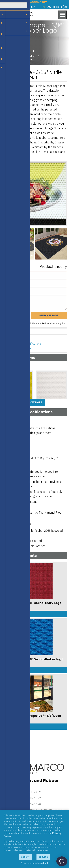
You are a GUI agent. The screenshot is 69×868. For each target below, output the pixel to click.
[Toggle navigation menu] (62, 15)
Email (17, 289)
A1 (5, 405)
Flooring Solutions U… (17, 51)
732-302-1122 (32, 798)
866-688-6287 (36, 2)
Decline (43, 857)
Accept (25, 857)
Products (9, 46)
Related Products (20, 348)
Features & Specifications (25, 344)
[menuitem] (8, 7)
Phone (16, 281)
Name (17, 273)
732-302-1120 (32, 804)
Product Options (19, 339)
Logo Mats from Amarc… (19, 56)
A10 (39, 405)
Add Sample (18, 411)
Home (7, 42)
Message (15, 297)
